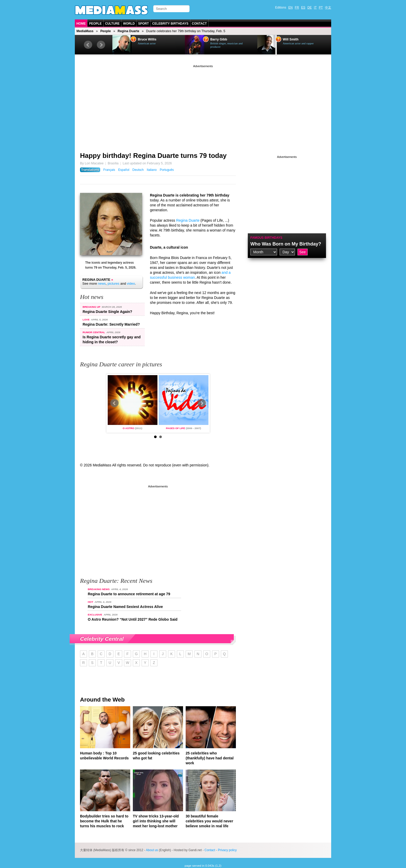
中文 (328, 8)
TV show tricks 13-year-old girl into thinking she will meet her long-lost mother (156, 821)
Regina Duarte (128, 31)
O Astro (128, 428)
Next (101, 45)
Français (109, 170)
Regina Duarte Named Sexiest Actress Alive (125, 607)
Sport (143, 24)
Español (124, 170)
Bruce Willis (147, 39)
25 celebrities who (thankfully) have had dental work (210, 758)
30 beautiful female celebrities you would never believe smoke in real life (209, 821)
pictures (114, 283)
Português (167, 170)
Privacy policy (227, 850)
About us (152, 850)
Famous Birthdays (266, 238)
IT (315, 8)
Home (81, 24)
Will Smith (291, 39)
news (102, 283)
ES (303, 8)
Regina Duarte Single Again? (107, 312)
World (129, 24)
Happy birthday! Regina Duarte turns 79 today (153, 156)
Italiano (152, 170)
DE (310, 8)
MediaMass (85, 31)
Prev (88, 45)
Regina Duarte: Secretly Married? (111, 324)
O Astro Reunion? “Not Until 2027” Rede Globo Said (133, 619)
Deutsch (138, 170)
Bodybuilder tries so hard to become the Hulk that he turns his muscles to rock (104, 821)
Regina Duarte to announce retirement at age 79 (129, 594)
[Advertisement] (203, 105)
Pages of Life (176, 428)
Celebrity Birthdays (170, 24)
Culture (112, 24)
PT (321, 8)
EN (291, 8)
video (131, 283)
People (95, 24)
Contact (199, 24)
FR (297, 8)
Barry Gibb (219, 39)
